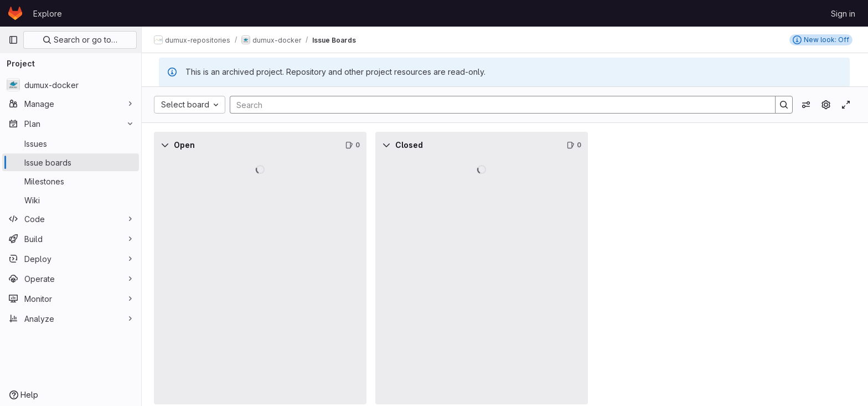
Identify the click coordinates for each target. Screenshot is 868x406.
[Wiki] (71, 200)
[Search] (498, 105)
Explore (48, 14)
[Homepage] (15, 13)
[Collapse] (166, 145)
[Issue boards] (71, 162)
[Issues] (71, 143)
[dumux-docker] (71, 85)
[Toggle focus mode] (846, 105)
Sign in (843, 14)
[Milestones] (71, 181)
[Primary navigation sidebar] (13, 40)
